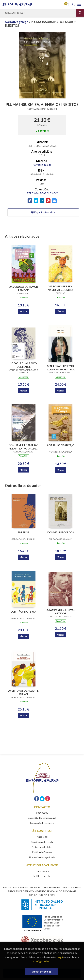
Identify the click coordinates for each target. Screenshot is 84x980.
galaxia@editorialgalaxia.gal (42, 818)
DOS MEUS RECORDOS (60, 532)
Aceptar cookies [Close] (42, 972)
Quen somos (42, 871)
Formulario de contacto (42, 823)
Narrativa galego (17, 22)
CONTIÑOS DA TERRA (23, 612)
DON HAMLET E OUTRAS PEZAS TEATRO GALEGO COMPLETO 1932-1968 (24, 447)
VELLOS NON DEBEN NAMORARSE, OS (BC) (60, 288)
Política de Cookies (42, 852)
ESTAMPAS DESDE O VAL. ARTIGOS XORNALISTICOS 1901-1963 (61, 612)
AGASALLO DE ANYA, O (61, 445)
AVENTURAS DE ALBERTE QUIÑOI (23, 692)
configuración (42, 961)
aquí (60, 957)
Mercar (23, 311)
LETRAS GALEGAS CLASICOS (42, 193)
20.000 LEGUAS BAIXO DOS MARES (23, 365)
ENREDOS (24, 532)
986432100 (42, 813)
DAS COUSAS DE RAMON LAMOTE (23, 288)
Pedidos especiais (42, 876)
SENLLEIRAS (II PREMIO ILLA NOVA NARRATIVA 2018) (60, 368)
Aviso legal (42, 837)
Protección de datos (42, 847)
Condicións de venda (42, 842)
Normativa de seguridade (42, 857)
